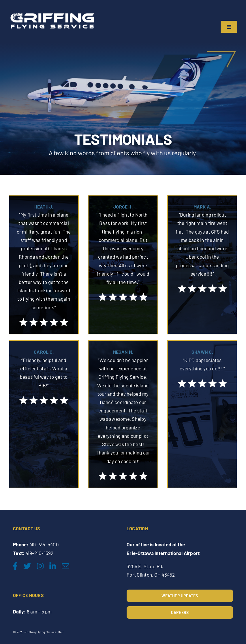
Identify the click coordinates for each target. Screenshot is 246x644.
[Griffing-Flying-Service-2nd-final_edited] (52, 12)
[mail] (65, 566)
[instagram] (40, 566)
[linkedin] (53, 566)
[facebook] (15, 566)
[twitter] (27, 566)
